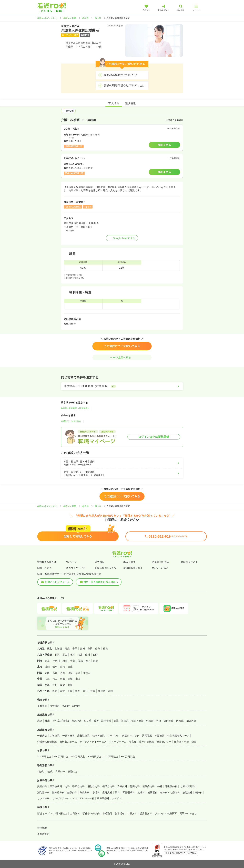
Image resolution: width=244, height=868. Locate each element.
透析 (96, 721)
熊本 (78, 691)
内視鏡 (180, 721)
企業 (194, 742)
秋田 (90, 649)
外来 (47, 721)
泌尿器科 (152, 792)
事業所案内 (43, 834)
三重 (70, 667)
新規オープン (45, 813)
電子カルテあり (188, 813)
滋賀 (70, 673)
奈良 (78, 673)
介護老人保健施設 (47, 742)
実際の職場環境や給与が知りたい (125, 85)
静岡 (63, 667)
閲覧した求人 (45, 568)
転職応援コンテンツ (106, 568)
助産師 (76, 706)
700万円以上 (111, 757)
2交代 (40, 771)
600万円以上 (94, 757)
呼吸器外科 (171, 786)
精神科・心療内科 (170, 792)
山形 (98, 649)
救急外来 (77, 721)
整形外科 (72, 792)
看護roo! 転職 (70, 18)
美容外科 (42, 786)
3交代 (49, 771)
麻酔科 (199, 792)
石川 (72, 655)
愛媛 (63, 685)
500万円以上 (78, 757)
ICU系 (88, 721)
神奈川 (56, 661)
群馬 (95, 661)
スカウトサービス (76, 568)
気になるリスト (189, 562)
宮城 (82, 649)
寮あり (133, 813)
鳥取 (63, 679)
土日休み (75, 813)
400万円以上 (61, 757)
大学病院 (55, 736)
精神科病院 (98, 736)
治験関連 (191, 721)
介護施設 (160, 736)
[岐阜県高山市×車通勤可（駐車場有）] (122, 386)
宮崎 (93, 691)
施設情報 (130, 103)
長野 (95, 655)
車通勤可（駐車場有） (72, 421)
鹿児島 (102, 691)
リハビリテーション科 (64, 798)
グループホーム (118, 742)
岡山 (55, 679)
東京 (47, 661)
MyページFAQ (160, 568)
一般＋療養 (68, 736)
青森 (67, 649)
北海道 (58, 649)
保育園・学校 (154, 721)
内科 (67, 786)
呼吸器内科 (78, 786)
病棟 (40, 721)
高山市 (98, 18)
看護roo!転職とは (47, 562)
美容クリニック (131, 736)
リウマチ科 (43, 798)
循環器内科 (108, 786)
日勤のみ (60, 771)
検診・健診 (137, 721)
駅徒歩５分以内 (91, 813)
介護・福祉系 (121, 721)
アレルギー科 (87, 798)
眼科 (117, 792)
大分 (85, 691)
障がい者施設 (146, 742)
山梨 (88, 655)
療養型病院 (83, 736)
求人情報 (114, 103)
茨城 (80, 661)
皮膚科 (141, 792)
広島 (47, 679)
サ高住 (133, 742)
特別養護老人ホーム (178, 736)
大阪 (47, 673)
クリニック (113, 736)
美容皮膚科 (56, 786)
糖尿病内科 (148, 786)
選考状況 (100, 562)
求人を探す (129, 562)
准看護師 (55, 706)
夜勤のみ (73, 771)
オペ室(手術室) (61, 721)
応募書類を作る (161, 562)
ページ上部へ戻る (122, 357)
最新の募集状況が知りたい (120, 75)
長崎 (70, 691)
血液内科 (122, 786)
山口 (78, 679)
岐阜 (55, 667)
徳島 (47, 685)
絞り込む (68, 111)
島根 (70, 679)
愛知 (47, 667)
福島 (105, 649)
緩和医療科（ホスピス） (110, 798)
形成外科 (85, 792)
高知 (70, 685)
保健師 (66, 706)
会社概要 (42, 828)
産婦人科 (107, 792)
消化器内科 (94, 786)
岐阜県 (85, 18)
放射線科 (187, 792)
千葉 (73, 661)
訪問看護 (106, 721)
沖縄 (111, 691)
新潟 (57, 655)
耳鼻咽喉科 (129, 792)
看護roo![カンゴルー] (47, 18)
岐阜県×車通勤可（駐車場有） (75, 408)
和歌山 (87, 673)
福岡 (55, 691)
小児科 (96, 792)
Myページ (71, 562)
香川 (55, 685)
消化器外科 (43, 792)
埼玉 (65, 661)
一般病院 (42, 736)
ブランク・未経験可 (166, 813)
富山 (65, 655)
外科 (160, 786)
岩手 (75, 649)
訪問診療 (169, 721)
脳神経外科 (58, 792)
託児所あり (146, 813)
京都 (55, 673)
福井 (80, 655)
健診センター (164, 742)
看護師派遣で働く (133, 568)
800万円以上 (128, 757)
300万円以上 (44, 757)
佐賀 (62, 691)
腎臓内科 (135, 786)
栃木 (88, 661)
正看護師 (42, 706)
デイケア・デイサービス (93, 742)
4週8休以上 (61, 813)
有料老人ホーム (68, 742)
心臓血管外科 (187, 786)
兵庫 (63, 673)
